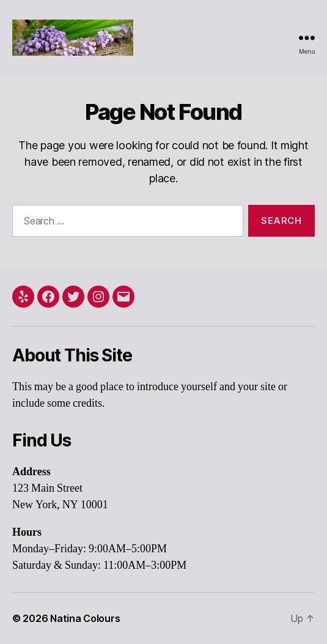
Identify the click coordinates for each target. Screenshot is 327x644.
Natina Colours (85, 618)
